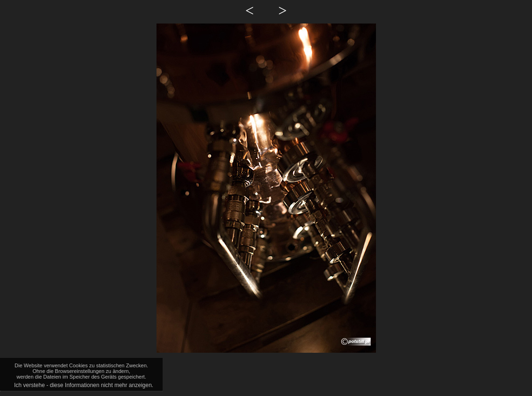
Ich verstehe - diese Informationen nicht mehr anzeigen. (84, 385)
